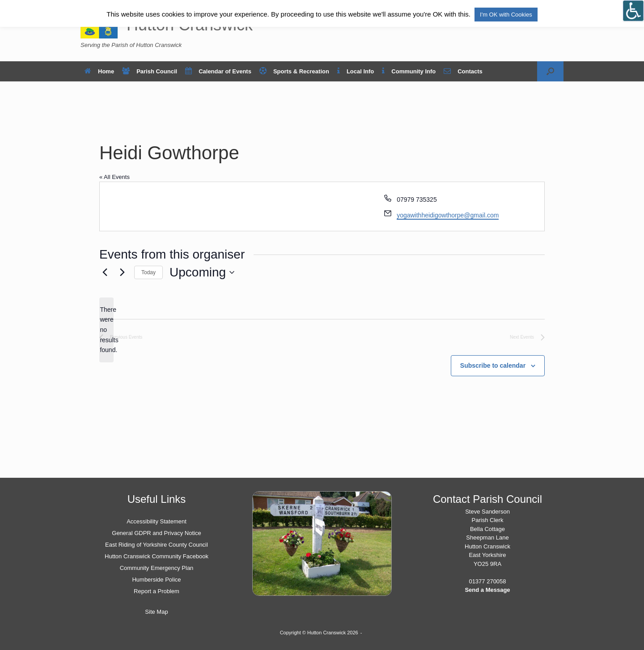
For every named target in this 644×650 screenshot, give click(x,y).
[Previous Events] (105, 272)
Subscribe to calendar (493, 365)
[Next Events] (122, 272)
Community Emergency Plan (157, 568)
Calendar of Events (218, 71)
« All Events (114, 177)
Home (99, 71)
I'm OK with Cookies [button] (506, 15)
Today (148, 272)
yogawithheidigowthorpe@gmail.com (448, 215)
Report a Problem (157, 591)
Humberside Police (156, 580)
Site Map (156, 612)
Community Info (409, 71)
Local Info (356, 71)
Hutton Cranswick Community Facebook (157, 556)
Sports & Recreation (294, 71)
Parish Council (150, 71)
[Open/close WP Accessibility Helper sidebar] (633, 11)
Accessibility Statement (157, 521)
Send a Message (487, 590)
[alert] (106, 330)
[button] (550, 71)
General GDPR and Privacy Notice (156, 533)
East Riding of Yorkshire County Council (157, 545)
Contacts (463, 71)
